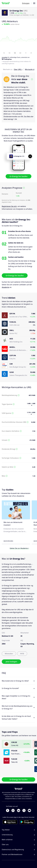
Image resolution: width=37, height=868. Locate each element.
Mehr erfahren (8, 541)
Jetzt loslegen (11, 662)
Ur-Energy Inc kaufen (19, 176)
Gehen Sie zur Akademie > (19, 548)
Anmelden (5, 57)
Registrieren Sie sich (9, 206)
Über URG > (18, 69)
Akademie (5, 287)
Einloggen (26, 3)
